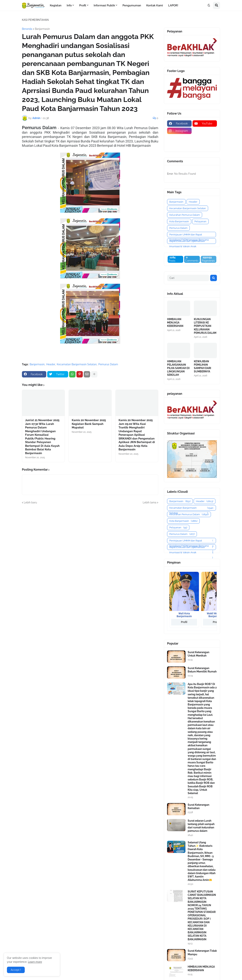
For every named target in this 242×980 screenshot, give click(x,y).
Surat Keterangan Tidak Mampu (202, 952)
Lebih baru (30, 502)
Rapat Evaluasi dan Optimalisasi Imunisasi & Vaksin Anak (187, 242)
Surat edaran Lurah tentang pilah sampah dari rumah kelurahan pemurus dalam (201, 826)
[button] (209, 5)
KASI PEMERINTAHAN (35, 20)
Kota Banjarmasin (179, 221)
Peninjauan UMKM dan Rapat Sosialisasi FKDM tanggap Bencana (189, 235)
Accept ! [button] (16, 970)
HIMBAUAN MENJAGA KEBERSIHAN (175, 323)
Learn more (35, 962)
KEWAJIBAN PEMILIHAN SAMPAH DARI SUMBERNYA (202, 366)
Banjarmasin (42, 29)
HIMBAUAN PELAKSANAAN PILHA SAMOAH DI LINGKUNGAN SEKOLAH (178, 368)
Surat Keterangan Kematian (198, 806)
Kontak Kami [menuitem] (155, 5)
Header (51, 364)
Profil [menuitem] (83, 5)
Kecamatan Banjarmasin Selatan (77, 364)
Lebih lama (150, 502)
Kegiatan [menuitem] (56, 5)
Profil (184, 622)
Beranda (27, 29)
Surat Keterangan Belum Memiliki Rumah (202, 670)
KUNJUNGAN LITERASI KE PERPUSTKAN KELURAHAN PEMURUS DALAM (205, 326)
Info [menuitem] (69, 5)
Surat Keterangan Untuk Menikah (198, 654)
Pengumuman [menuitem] (132, 5)
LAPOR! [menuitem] (173, 5)
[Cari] (188, 278)
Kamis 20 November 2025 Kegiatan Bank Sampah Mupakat (89, 424)
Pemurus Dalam (108, 364)
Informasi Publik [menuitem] (104, 5)
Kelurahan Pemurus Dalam (185, 215)
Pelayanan (200, 221)
